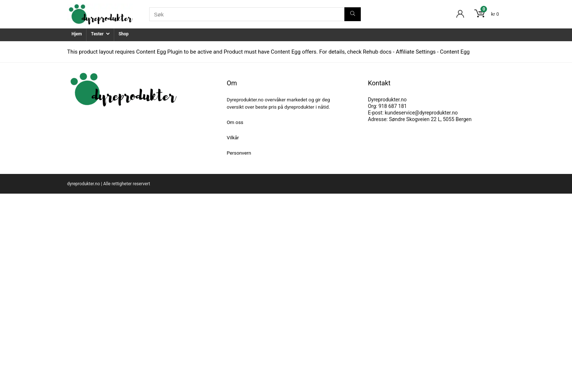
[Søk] (353, 14)
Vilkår (233, 138)
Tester (97, 34)
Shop (124, 34)
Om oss (235, 122)
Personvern (239, 153)
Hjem (77, 34)
